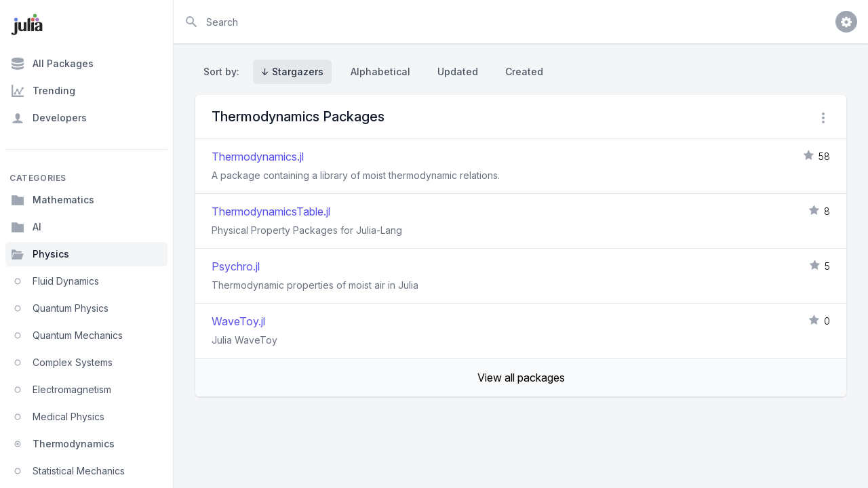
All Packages (52, 64)
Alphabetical (380, 72)
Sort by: (224, 72)
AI (26, 227)
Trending (43, 91)
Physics (40, 254)
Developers (49, 118)
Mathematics (53, 200)
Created (524, 72)
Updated (458, 72)
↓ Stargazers (292, 72)
